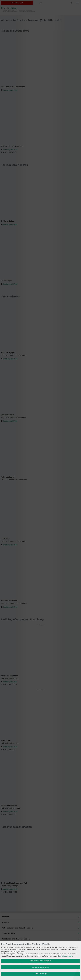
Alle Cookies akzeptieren (40, 967)
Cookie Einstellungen (40, 974)
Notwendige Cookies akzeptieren (40, 961)
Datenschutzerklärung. (65, 956)
